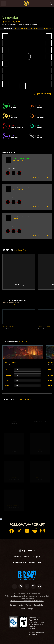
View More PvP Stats (25, 399)
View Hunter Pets (20, 250)
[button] (5, 37)
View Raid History (25, 342)
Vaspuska (10, 17)
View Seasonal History (11, 305)
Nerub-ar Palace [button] (11, 363)
